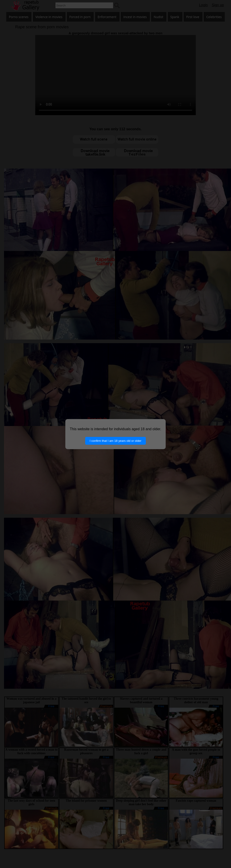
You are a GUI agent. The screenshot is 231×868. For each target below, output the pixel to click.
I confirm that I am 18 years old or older (115, 441)
